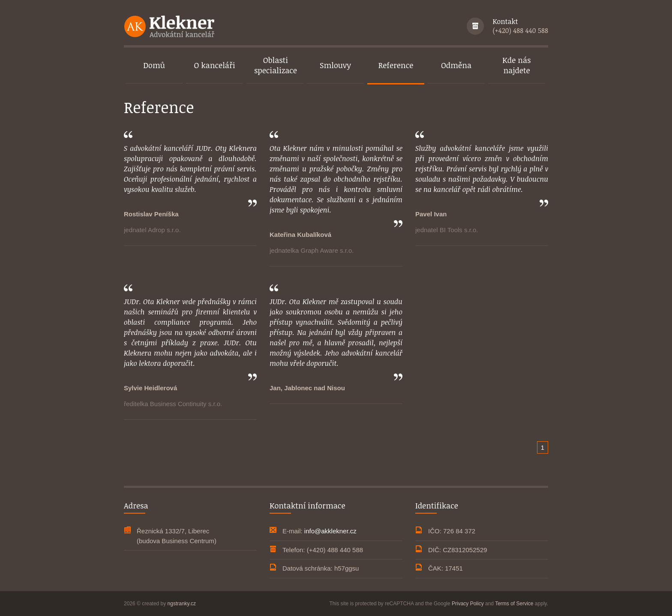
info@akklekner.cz (330, 531)
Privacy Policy (468, 604)
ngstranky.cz (182, 604)
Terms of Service (514, 604)
